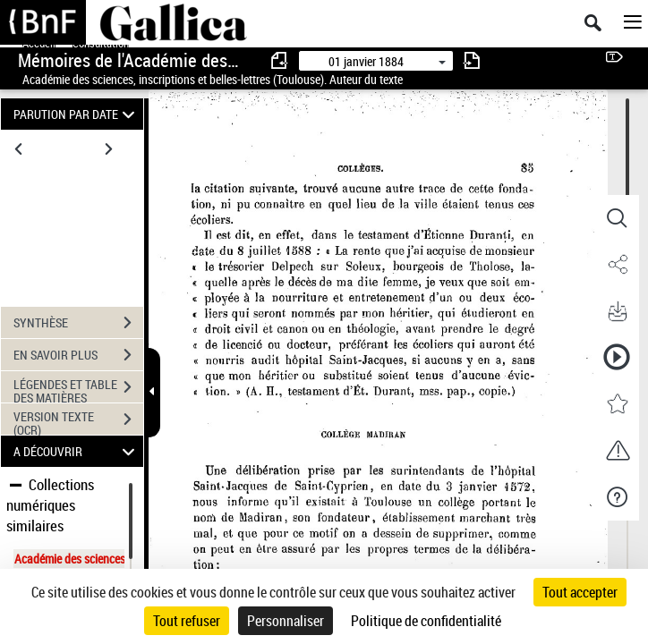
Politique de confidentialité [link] (426, 621)
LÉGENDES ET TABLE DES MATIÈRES (78, 389)
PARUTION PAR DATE (77, 114)
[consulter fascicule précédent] (280, 60)
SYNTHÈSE (78, 323)
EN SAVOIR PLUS (78, 355)
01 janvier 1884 (366, 61)
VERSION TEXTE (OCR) (78, 421)
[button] (617, 218)
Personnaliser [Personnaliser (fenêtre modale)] (286, 621)
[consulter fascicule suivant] (472, 60)
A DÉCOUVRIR (77, 451)
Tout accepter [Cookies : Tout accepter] (580, 592)
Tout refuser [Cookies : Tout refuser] (187, 621)
